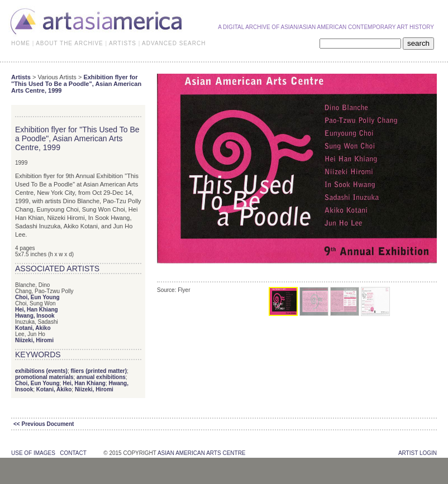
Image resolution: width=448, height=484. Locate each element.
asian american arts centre (202, 453)
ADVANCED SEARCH (174, 43)
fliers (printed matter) (99, 371)
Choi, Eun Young (37, 297)
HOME (21, 43)
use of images (33, 453)
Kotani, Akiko (33, 328)
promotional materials (44, 377)
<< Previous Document (44, 424)
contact (73, 453)
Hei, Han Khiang (37, 310)
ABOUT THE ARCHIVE (70, 43)
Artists (21, 77)
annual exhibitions (101, 377)
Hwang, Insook (35, 316)
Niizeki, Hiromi (34, 340)
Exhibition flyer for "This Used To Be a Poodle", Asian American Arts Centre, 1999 (76, 84)
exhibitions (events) (41, 371)
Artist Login (418, 453)
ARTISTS (123, 43)
